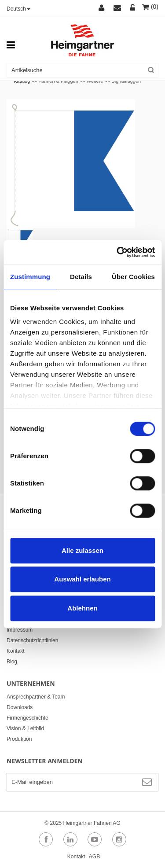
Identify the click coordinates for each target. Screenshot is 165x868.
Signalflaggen (126, 81)
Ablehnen (82, 608)
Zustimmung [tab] (30, 277)
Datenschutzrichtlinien (32, 640)
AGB (94, 857)
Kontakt (16, 651)
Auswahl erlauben (82, 579)
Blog (12, 662)
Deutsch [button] (18, 9)
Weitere (95, 81)
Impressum (20, 630)
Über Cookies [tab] (133, 277)
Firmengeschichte (27, 718)
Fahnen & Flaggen (58, 81)
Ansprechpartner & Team (36, 697)
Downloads (20, 707)
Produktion (19, 739)
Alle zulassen (82, 550)
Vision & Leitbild (25, 728)
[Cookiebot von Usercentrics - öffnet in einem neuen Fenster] (117, 252)
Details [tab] (81, 277)
